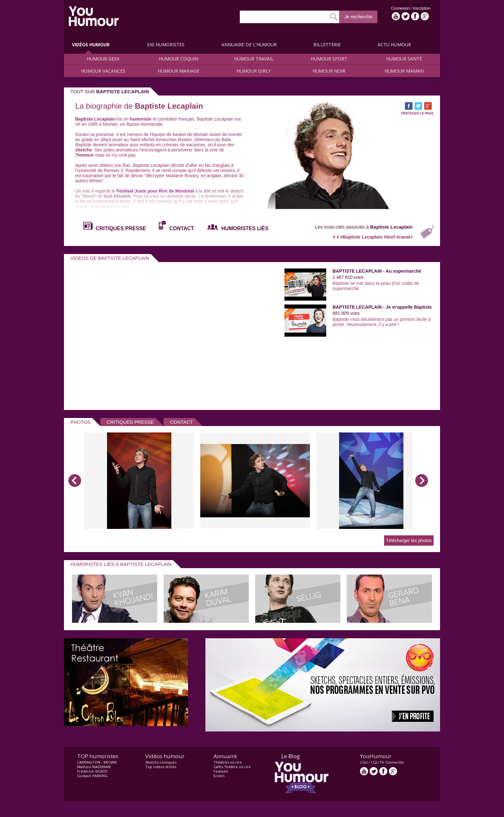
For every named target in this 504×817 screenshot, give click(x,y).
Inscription (422, 8)
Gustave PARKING (92, 776)
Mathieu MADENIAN (94, 767)
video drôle (94, 16)
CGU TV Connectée (387, 762)
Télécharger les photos (409, 540)
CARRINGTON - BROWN (97, 762)
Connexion (401, 8)
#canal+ (404, 237)
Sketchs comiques (161, 762)
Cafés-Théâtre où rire (232, 767)
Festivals (221, 771)
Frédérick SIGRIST (93, 771)
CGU (364, 762)
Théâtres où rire (228, 762)
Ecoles (219, 776)
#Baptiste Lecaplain (362, 237)
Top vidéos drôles (161, 767)
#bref (390, 237)
